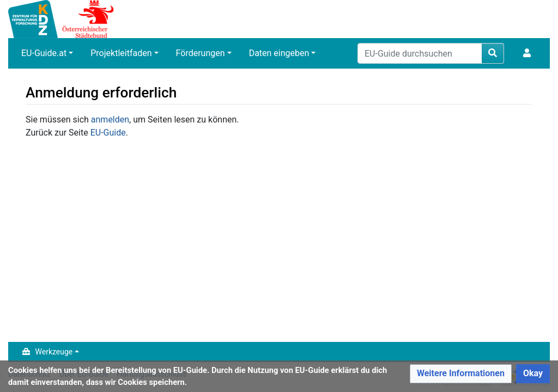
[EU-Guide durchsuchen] (420, 53)
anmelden (110, 120)
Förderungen (201, 53)
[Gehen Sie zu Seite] (493, 53)
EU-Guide (108, 133)
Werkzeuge (54, 352)
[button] (461, 374)
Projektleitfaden (121, 53)
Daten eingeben (279, 53)
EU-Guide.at (44, 53)
